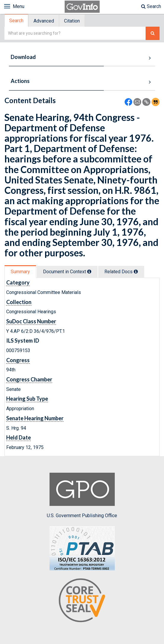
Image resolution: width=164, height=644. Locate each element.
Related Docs (121, 272)
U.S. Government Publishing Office (82, 496)
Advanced (44, 21)
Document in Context (67, 272)
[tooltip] (89, 271)
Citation (72, 21)
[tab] (17, 21)
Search (151, 6)
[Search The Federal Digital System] (153, 33)
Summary (20, 272)
